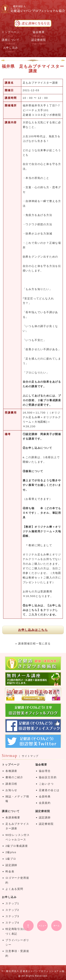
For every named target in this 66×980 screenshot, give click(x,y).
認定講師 (11, 865)
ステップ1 (12, 903)
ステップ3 (12, 916)
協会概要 (41, 765)
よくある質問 (14, 889)
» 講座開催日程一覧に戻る (33, 643)
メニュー (43, 926)
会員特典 (45, 796)
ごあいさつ (46, 784)
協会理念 (45, 771)
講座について (11, 811)
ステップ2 (12, 910)
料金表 (10, 871)
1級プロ (11, 859)
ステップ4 (12, 923)
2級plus (11, 852)
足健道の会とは (49, 790)
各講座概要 (13, 817)
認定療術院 (43, 811)
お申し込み (9, 897)
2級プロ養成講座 (17, 846)
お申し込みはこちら (33, 630)
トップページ (11, 765)
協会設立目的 (48, 777)
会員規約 (45, 803)
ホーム (57, 926)
